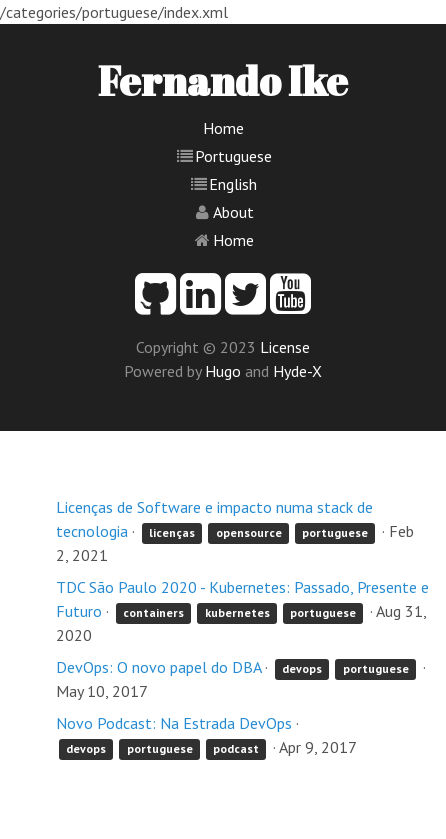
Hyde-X (297, 371)
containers (153, 612)
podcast (236, 748)
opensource (249, 532)
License (285, 347)
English (233, 184)
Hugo (223, 371)
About (233, 212)
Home (223, 128)
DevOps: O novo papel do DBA (158, 667)
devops (302, 668)
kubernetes (237, 612)
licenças (172, 532)
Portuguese (233, 156)
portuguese (335, 532)
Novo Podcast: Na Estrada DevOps (174, 723)
